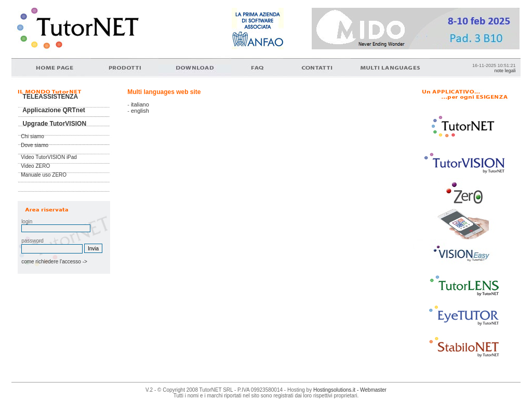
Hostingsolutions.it (334, 390)
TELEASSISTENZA (51, 97)
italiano (140, 104)
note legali (505, 71)
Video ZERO (35, 166)
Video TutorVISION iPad (49, 157)
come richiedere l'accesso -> (53, 262)
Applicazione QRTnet (54, 110)
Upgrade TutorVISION (55, 124)
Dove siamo (35, 145)
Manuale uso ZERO (44, 175)
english (140, 111)
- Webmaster (371, 390)
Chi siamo (32, 136)
